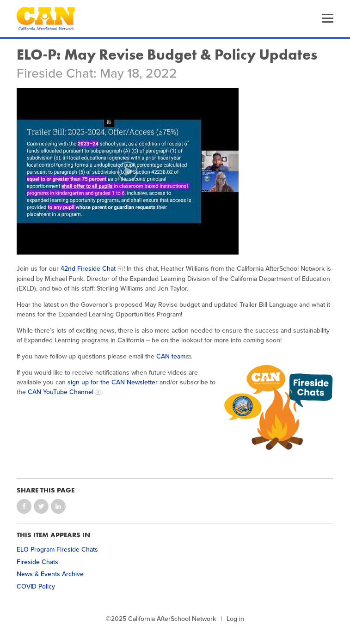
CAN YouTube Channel (61, 392)
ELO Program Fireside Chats (57, 550)
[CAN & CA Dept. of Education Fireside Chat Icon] (278, 407)
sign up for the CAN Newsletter (113, 382)
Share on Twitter (41, 506)
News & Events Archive (50, 574)
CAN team (171, 356)
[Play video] (128, 171)
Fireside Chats (37, 562)
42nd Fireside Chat (88, 269)
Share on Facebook (24, 506)
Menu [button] (328, 18)
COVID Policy (36, 586)
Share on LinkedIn (58, 506)
